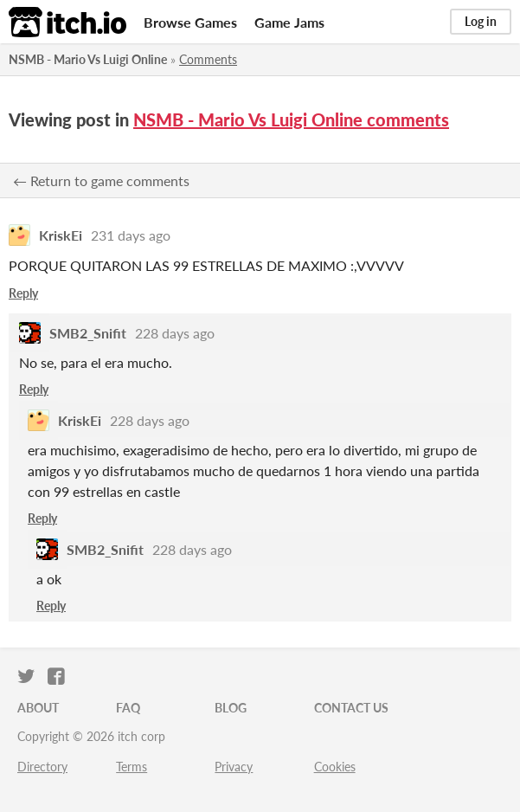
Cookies (335, 767)
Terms (132, 767)
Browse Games (190, 22)
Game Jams (289, 22)
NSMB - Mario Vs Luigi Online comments (291, 119)
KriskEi (61, 235)
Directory (42, 767)
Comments (208, 59)
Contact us (351, 708)
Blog (231, 708)
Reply (23, 293)
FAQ (128, 708)
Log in (481, 21)
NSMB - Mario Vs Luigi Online (88, 59)
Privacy (234, 767)
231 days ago (131, 235)
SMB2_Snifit (88, 333)
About (38, 708)
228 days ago (175, 333)
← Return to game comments (101, 180)
